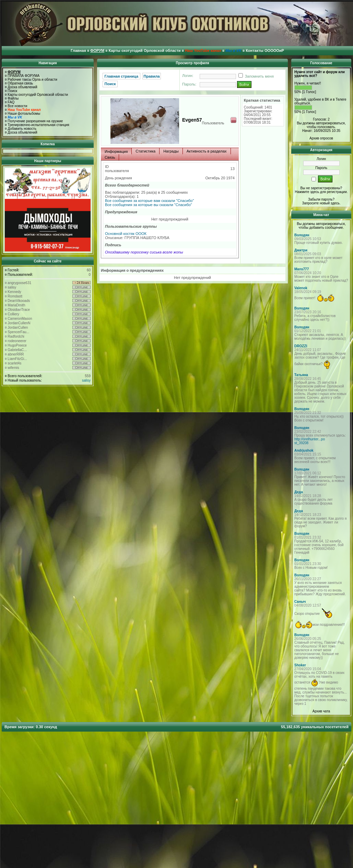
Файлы (13, 98)
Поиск (12, 91)
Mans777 (302, 269)
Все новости (17, 106)
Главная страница (122, 76)
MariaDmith (16, 305)
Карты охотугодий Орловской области (38, 95)
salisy (12, 287)
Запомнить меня (255, 76)
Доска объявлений (22, 87)
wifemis (13, 368)
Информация (116, 151)
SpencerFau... (18, 332)
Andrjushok (304, 450)
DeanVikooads (19, 301)
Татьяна (301, 375)
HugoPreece (17, 345)
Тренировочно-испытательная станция (38, 125)
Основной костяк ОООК (126, 234)
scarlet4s (14, 363)
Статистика (145, 151)
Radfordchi (16, 336)
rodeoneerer (17, 341)
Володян (302, 235)
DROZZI (301, 346)
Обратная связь (20, 83)
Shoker (300, 665)
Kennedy (14, 292)
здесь (335, 203)
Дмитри (301, 250)
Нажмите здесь (307, 192)
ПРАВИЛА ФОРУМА (23, 76)
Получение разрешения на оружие (35, 121)
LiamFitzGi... (17, 359)
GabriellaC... (17, 350)
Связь (110, 157)
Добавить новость (22, 129)
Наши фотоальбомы (24, 114)
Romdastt (15, 296)
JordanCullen (18, 328)
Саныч (300, 602)
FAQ (11, 102)
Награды (171, 151)
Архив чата (321, 711)
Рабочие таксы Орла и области (32, 80)
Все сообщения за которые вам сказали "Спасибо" (149, 201)
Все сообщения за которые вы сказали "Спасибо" (149, 205)
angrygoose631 (19, 283)
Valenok (301, 288)
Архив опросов (321, 138)
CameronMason (20, 319)
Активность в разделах (207, 151)
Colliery (13, 314)
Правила (151, 76)
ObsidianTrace (19, 310)
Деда (299, 492)
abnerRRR (16, 354)
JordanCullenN (19, 323)
